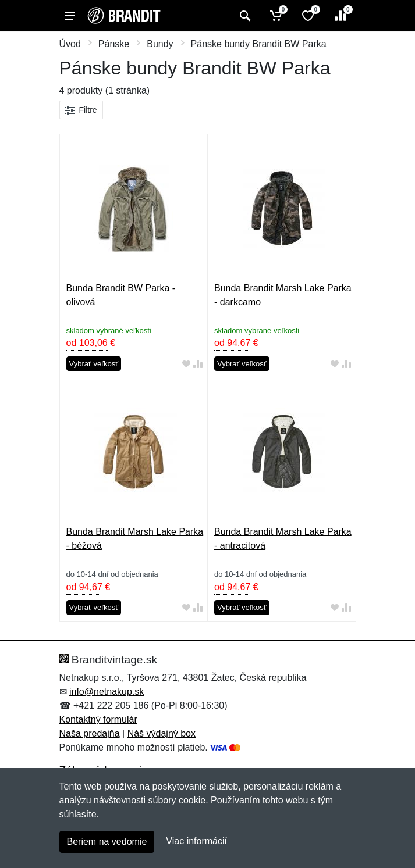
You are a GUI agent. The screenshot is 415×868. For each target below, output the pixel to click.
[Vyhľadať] (244, 16)
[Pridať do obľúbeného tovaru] (186, 364)
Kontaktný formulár (98, 719)
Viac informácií (196, 841)
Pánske (114, 44)
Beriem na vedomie (107, 842)
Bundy (160, 44)
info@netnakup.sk (107, 692)
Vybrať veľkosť (94, 364)
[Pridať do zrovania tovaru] (198, 364)
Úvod (70, 44)
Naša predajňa (90, 733)
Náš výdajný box (162, 733)
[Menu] (70, 16)
